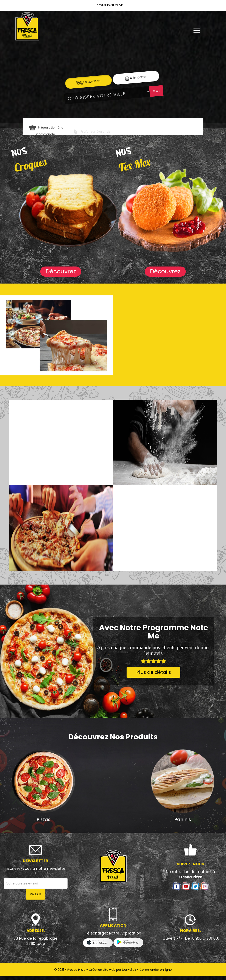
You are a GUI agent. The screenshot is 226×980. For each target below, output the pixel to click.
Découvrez (61, 271)
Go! (156, 91)
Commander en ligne (156, 970)
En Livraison (88, 82)
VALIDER (36, 894)
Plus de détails (154, 672)
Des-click (129, 970)
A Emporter (136, 78)
